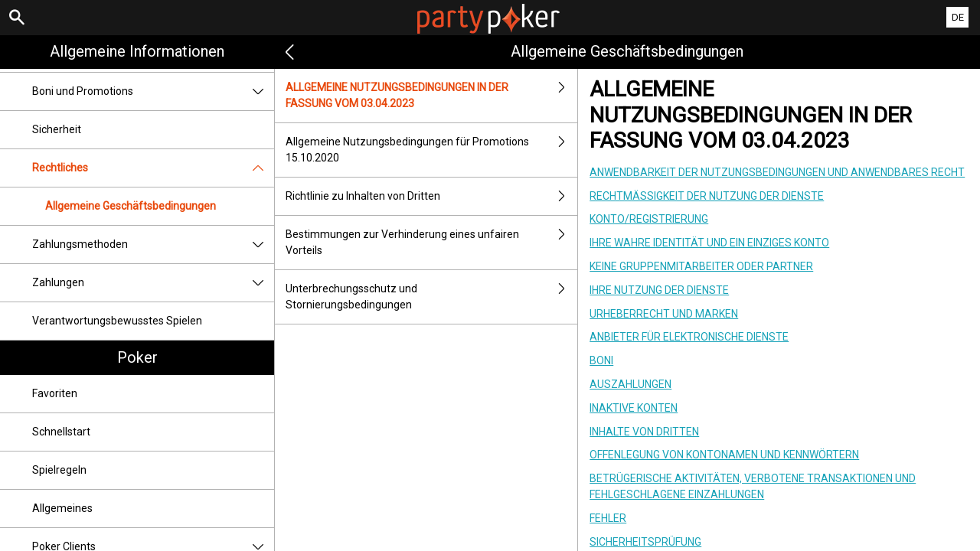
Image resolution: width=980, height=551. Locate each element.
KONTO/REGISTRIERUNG (649, 219)
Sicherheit (57, 129)
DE (958, 17)
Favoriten (55, 393)
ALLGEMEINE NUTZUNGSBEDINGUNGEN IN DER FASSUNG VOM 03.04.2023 (431, 96)
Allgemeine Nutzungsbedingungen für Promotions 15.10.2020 (431, 150)
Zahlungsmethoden (153, 245)
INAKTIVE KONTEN (634, 408)
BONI (601, 360)
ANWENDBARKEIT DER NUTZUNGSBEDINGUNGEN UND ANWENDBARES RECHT (777, 172)
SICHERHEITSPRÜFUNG (645, 542)
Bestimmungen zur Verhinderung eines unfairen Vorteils (431, 243)
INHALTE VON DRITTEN (644, 432)
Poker (137, 357)
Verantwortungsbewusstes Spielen (117, 321)
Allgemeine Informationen (137, 51)
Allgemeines (62, 508)
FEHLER (608, 518)
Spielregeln (59, 470)
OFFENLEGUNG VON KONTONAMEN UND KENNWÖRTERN (724, 455)
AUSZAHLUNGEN (630, 384)
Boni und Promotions (153, 91)
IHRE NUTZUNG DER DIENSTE (659, 290)
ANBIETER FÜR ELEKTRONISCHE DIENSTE (689, 337)
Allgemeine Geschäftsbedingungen (131, 206)
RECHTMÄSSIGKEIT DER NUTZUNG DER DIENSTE (707, 196)
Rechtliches (153, 168)
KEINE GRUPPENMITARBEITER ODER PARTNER (701, 266)
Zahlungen (153, 283)
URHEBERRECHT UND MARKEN (664, 314)
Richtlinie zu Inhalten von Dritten (431, 196)
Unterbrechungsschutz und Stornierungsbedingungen (431, 297)
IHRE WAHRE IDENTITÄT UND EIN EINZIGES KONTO (709, 243)
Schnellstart (61, 432)
